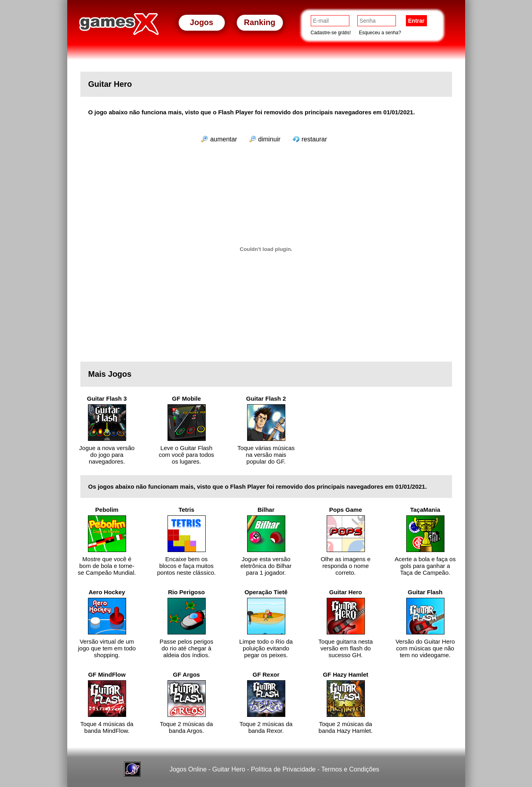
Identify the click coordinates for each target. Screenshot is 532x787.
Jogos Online (188, 769)
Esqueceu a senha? (380, 33)
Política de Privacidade (283, 769)
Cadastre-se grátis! (331, 33)
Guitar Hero (229, 769)
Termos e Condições (350, 769)
